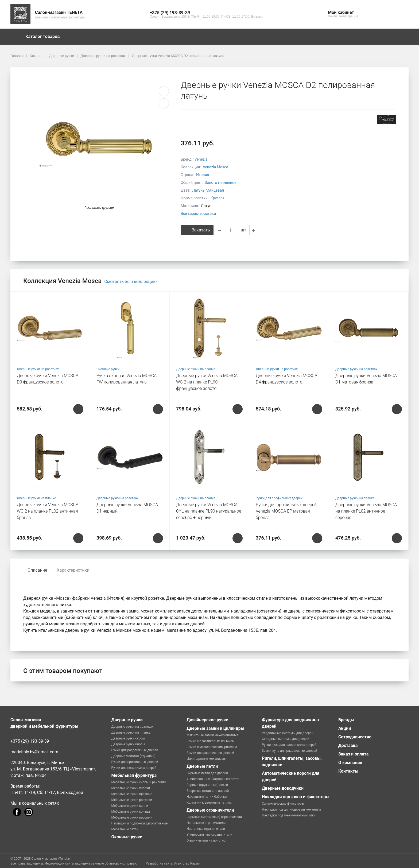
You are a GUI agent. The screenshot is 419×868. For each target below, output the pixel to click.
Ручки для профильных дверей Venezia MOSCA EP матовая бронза (286, 511)
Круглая (218, 198)
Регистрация (349, 16)
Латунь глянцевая (208, 190)
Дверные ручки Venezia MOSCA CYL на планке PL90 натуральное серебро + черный (209, 511)
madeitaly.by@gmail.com (34, 752)
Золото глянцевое (221, 183)
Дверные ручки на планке (196, 369)
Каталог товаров (45, 37)
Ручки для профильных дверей (279, 498)
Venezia (201, 159)
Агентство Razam (187, 863)
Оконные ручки (108, 369)
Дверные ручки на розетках (38, 369)
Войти (332, 16)
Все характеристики (198, 214)
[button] (206, 13)
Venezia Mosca (216, 167)
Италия (203, 175)
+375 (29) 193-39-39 (30, 741)
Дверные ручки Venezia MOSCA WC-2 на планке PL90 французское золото (207, 382)
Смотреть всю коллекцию (130, 282)
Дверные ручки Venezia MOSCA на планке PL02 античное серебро (366, 511)
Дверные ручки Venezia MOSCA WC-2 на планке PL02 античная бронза (48, 511)
